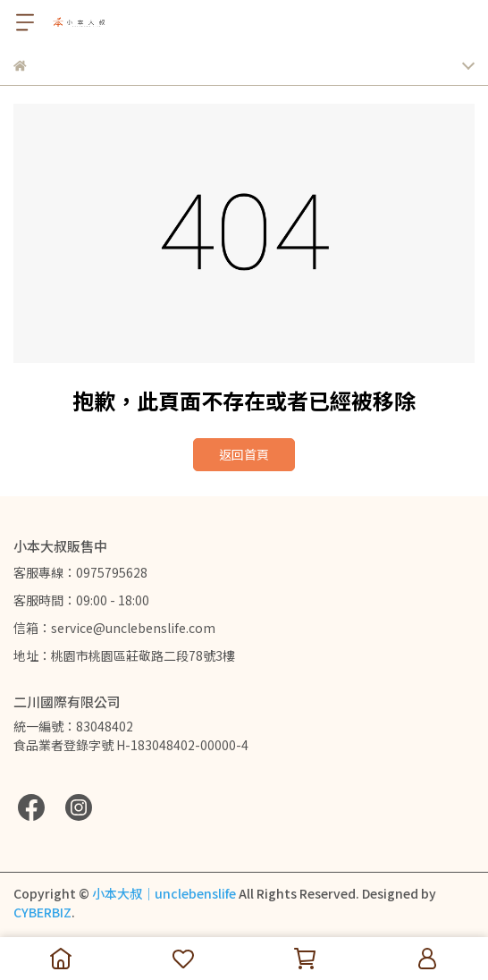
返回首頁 (244, 454)
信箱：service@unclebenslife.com (114, 628)
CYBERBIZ (42, 912)
